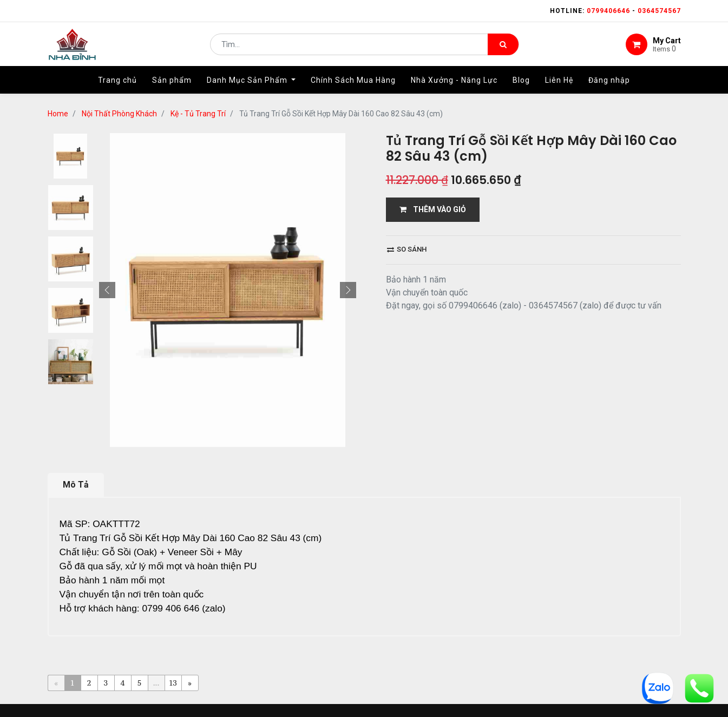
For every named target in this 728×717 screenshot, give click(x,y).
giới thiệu (251, 706)
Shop (300, 706)
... (156, 656)
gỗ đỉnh (522, 706)
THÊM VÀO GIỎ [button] (433, 182)
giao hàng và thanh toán (380, 706)
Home (202, 706)
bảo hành (468, 706)
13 (173, 656)
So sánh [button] (407, 222)
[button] (107, 263)
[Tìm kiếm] (503, 47)
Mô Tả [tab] (76, 458)
